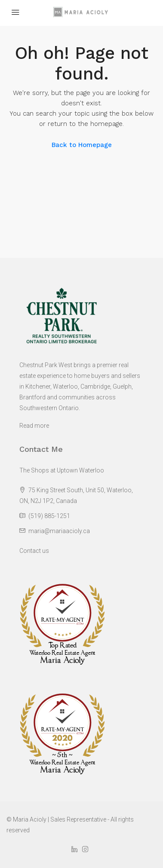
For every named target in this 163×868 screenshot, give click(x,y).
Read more (34, 426)
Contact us (34, 551)
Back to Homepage (82, 145)
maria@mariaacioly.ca (59, 531)
